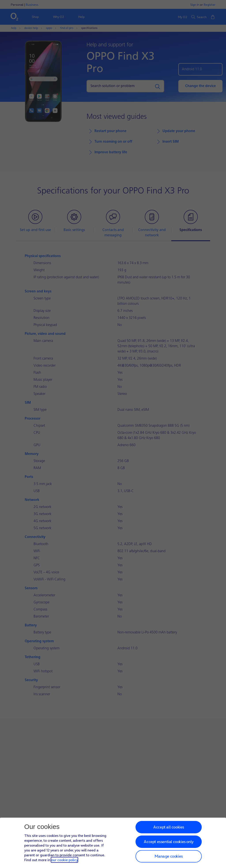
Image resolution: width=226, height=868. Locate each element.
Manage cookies (169, 856)
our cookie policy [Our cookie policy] (64, 860)
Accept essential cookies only (169, 842)
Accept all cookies (169, 827)
